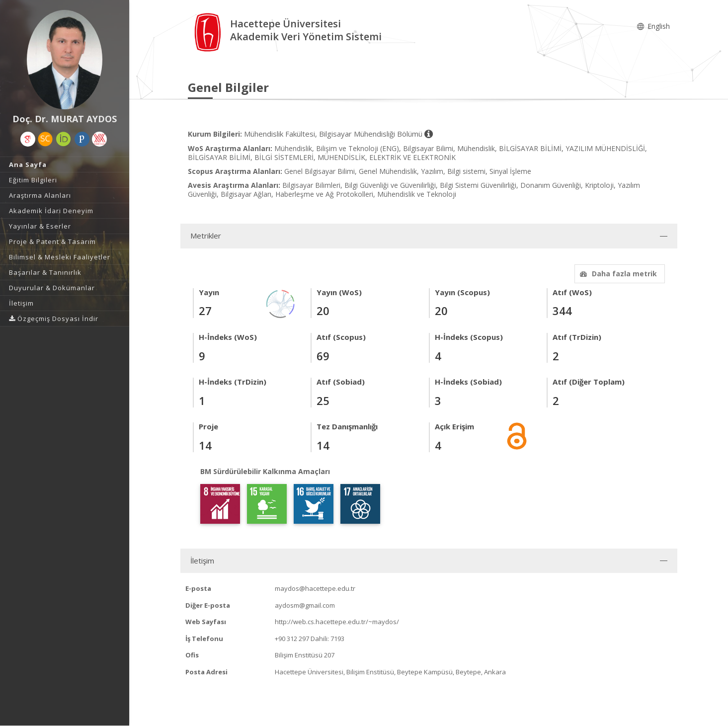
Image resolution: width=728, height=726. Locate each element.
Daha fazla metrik (617, 274)
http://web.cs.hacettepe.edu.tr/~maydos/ (337, 622)
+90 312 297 (292, 639)
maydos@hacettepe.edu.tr (315, 588)
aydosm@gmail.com (305, 605)
